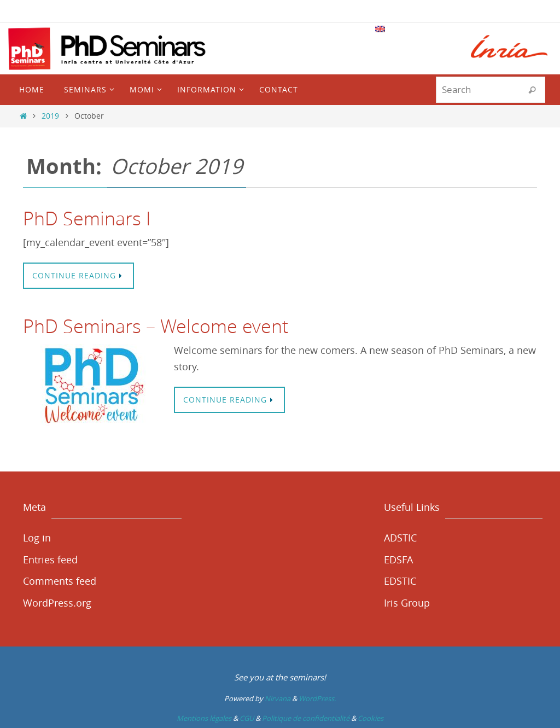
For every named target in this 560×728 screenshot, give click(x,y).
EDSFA (398, 560)
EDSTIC (400, 581)
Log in (37, 538)
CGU (247, 718)
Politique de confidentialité (306, 718)
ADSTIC (400, 538)
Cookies (371, 718)
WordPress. (317, 698)
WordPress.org (57, 603)
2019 (50, 116)
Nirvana (278, 698)
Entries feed (50, 560)
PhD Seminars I (87, 218)
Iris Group (407, 603)
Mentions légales (204, 718)
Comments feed (60, 581)
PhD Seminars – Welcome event (156, 326)
